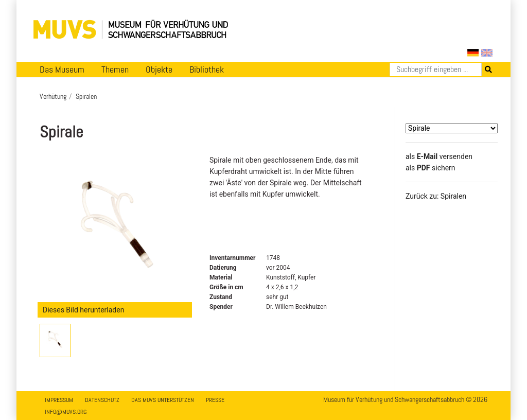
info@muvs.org (66, 412)
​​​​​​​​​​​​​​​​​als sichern (431, 168)
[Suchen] (436, 69)
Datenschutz (102, 400)
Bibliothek (207, 69)
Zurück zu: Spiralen (436, 196)
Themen (115, 69)
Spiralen (86, 96)
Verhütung (53, 96)
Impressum (59, 400)
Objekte (159, 69)
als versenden (439, 156)
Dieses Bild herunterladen (83, 310)
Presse (215, 400)
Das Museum (62, 69)
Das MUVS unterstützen (163, 400)
